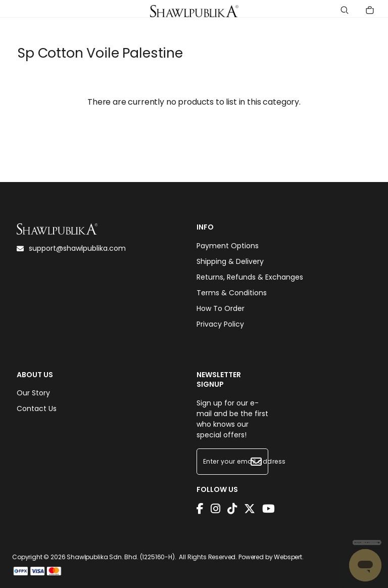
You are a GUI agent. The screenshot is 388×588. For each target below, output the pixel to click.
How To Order (221, 308)
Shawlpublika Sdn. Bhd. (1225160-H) (121, 557)
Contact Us (37, 409)
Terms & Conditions (232, 293)
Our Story (33, 393)
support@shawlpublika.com (71, 248)
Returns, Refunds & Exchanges (250, 277)
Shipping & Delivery (230, 261)
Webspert (288, 557)
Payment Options (228, 246)
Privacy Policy (220, 324)
